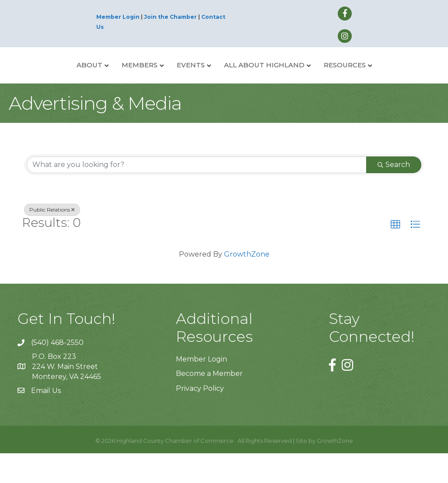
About (57, 79)
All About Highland (297, 79)
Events (158, 79)
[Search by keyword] (197, 194)
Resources (378, 79)
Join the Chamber (170, 17)
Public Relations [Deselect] (52, 239)
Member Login (118, 17)
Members (107, 79)
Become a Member (209, 403)
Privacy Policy (200, 418)
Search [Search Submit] (394, 194)
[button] (395, 254)
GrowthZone (247, 283)
